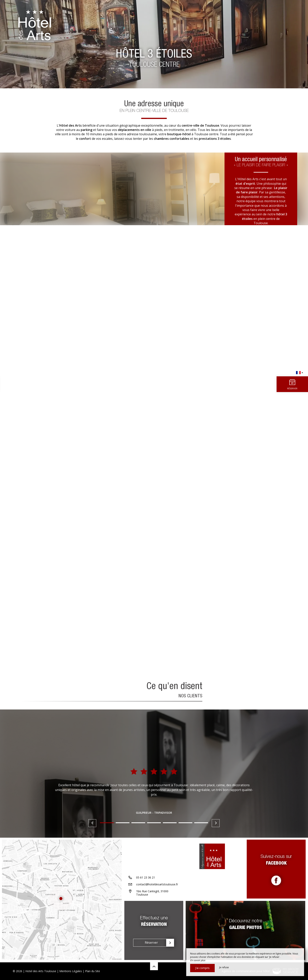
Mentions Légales (71, 971)
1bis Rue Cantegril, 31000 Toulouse (152, 893)
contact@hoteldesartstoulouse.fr (157, 885)
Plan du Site (93, 971)
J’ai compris (202, 968)
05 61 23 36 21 (146, 878)
